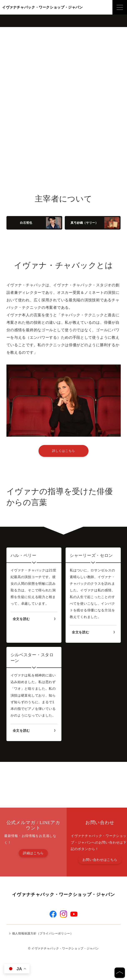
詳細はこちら (33, 853)
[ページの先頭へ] (120, 973)
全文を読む (21, 619)
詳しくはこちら (63, 451)
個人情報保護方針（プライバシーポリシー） (43, 940)
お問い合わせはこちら (100, 860)
